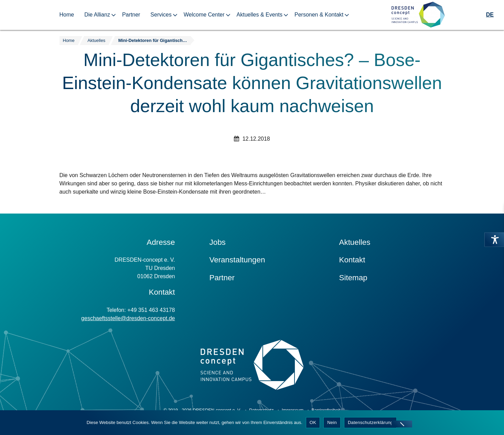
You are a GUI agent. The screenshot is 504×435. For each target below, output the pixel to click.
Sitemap (353, 278)
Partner (131, 15)
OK (313, 422)
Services (161, 15)
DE (490, 15)
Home (67, 15)
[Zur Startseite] (418, 15)
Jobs (218, 242)
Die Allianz (97, 15)
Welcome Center (204, 15)
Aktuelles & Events (260, 15)
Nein (332, 422)
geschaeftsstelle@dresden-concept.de (128, 318)
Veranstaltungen (237, 260)
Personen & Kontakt (319, 15)
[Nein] (402, 424)
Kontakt (352, 260)
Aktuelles (355, 242)
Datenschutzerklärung (370, 422)
